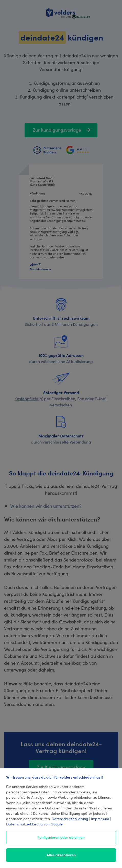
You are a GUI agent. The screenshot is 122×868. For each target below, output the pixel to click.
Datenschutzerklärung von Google (34, 824)
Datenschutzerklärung (70, 819)
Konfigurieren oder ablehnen (61, 837)
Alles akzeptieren (61, 855)
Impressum (100, 819)
